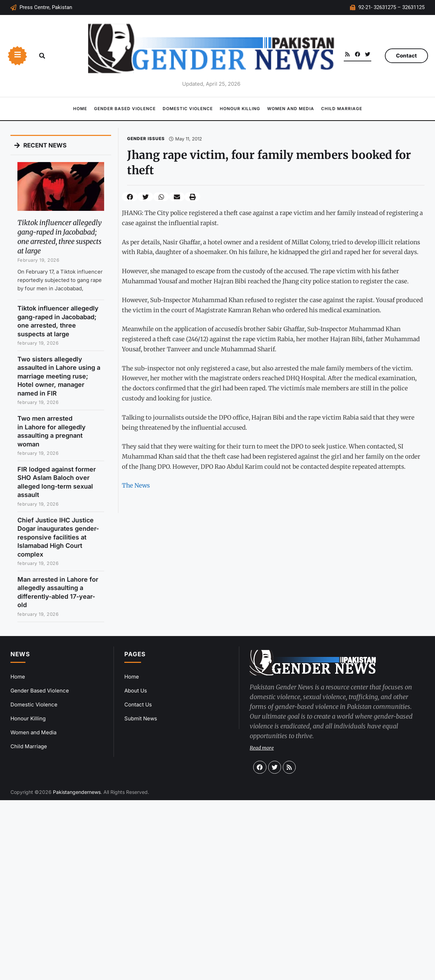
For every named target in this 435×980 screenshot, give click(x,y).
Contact (406, 56)
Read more (262, 748)
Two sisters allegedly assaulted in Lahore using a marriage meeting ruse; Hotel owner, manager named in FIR (59, 376)
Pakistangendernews (77, 792)
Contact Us (138, 705)
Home (80, 109)
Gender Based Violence (125, 109)
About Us (136, 691)
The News (136, 485)
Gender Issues (146, 139)
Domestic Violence (188, 109)
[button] (42, 56)
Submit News (141, 718)
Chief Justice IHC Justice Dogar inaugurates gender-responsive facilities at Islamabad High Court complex (58, 537)
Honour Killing (240, 109)
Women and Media (291, 109)
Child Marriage (342, 109)
